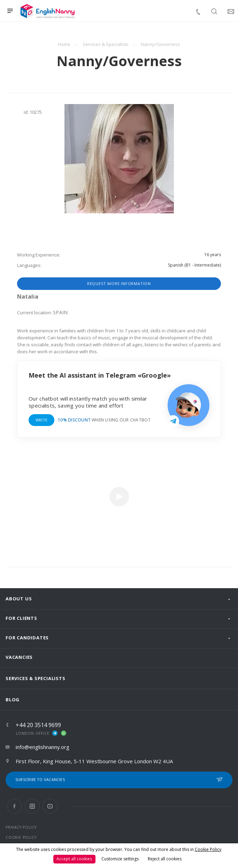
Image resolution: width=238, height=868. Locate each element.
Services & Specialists (36, 678)
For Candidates (27, 638)
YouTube (50, 806)
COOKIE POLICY (21, 837)
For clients (21, 618)
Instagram (32, 806)
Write (41, 420)
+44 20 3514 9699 (38, 725)
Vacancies (19, 657)
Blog (13, 700)
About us (19, 599)
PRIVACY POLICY (21, 827)
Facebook (14, 806)
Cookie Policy (208, 849)
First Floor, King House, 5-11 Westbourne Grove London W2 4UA (94, 761)
